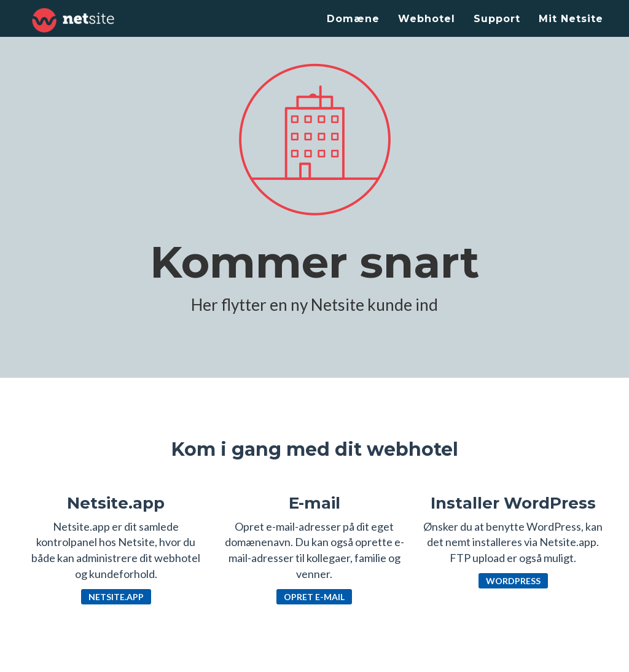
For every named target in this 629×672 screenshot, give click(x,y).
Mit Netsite (571, 19)
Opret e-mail (314, 597)
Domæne (353, 19)
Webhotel (427, 19)
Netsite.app (116, 597)
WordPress (513, 581)
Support (497, 19)
